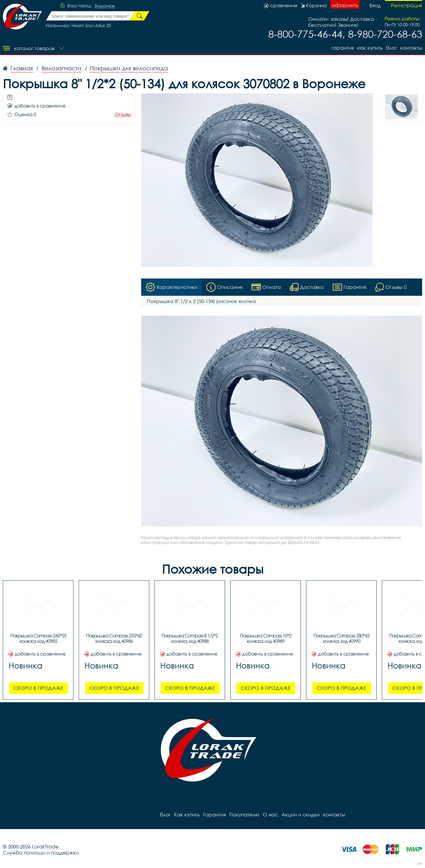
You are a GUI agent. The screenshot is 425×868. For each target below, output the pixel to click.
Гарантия (343, 48)
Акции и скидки (301, 815)
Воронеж (105, 6)
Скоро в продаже (38, 688)
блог (391, 48)
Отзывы (123, 115)
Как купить (370, 48)
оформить (345, 5)
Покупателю (244, 815)
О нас (270, 815)
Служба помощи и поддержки (41, 853)
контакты (411, 48)
